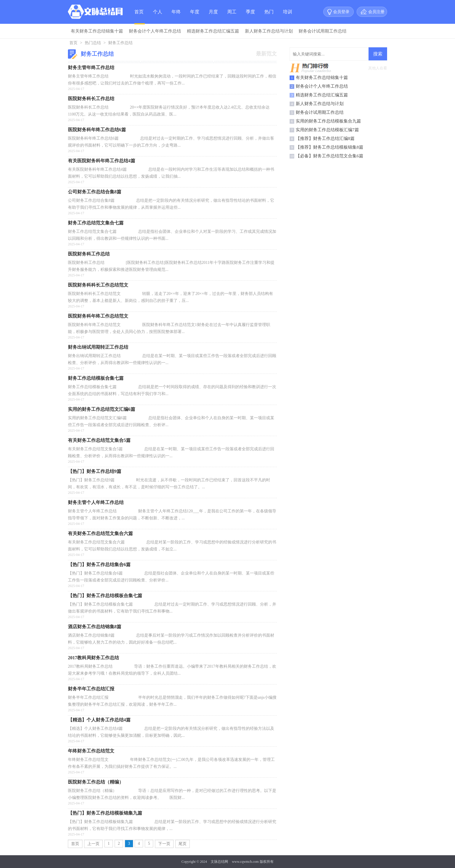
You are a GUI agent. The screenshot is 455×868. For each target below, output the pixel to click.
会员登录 (341, 12)
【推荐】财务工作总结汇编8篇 (325, 138)
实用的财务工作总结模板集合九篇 (328, 121)
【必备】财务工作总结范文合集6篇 (329, 156)
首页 (139, 12)
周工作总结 (232, 17)
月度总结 (213, 17)
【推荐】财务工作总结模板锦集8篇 (329, 147)
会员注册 (376, 12)
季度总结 (250, 17)
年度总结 (195, 17)
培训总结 (288, 17)
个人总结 (158, 17)
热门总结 (269, 17)
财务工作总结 (120, 43)
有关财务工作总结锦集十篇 (97, 31)
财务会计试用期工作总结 (323, 31)
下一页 (164, 844)
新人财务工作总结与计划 (269, 31)
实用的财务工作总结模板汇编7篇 (327, 130)
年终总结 (176, 17)
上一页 (93, 844)
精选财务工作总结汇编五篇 (213, 31)
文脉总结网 (219, 862)
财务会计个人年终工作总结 (155, 31)
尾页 (183, 844)
